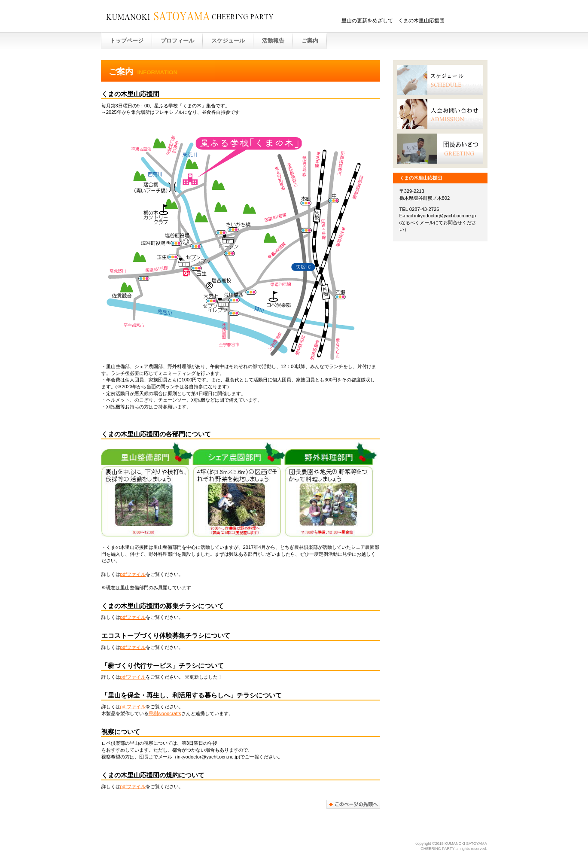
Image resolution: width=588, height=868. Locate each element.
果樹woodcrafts (165, 713)
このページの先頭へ (353, 804)
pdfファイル (133, 574)
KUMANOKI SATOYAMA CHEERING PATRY (201, 17)
